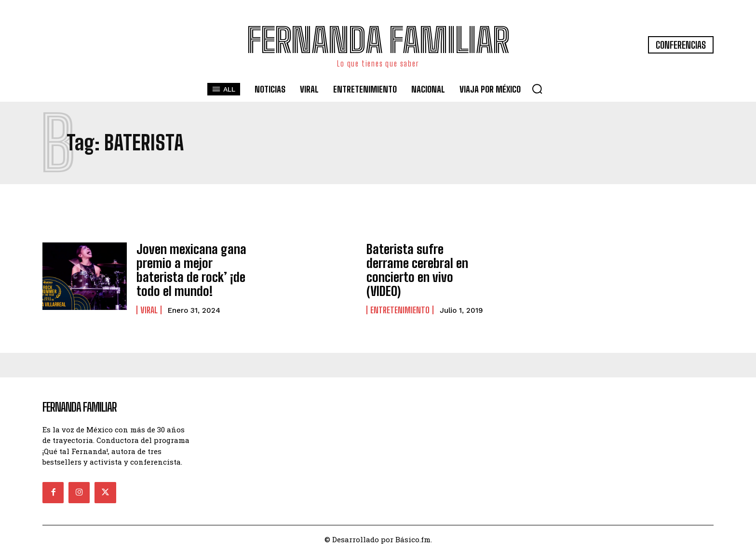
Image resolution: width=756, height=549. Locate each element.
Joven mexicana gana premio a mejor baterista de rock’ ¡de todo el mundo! (193, 268)
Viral (149, 305)
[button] (537, 89)
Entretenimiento (400, 299)
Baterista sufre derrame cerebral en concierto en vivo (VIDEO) (422, 268)
